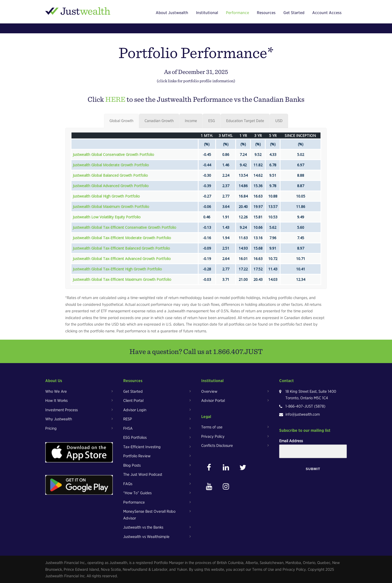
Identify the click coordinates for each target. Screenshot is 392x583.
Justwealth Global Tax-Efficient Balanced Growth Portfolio (121, 248)
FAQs (128, 484)
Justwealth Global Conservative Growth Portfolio (113, 154)
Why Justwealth (59, 419)
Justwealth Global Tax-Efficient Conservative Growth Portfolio (125, 227)
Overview (209, 391)
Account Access (327, 13)
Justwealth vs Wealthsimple (146, 537)
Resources (266, 13)
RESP (128, 419)
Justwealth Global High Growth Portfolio (106, 196)
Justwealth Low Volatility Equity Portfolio (107, 217)
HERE (115, 99)
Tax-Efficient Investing (142, 447)
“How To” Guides (137, 493)
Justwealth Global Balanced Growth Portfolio (110, 175)
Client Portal (133, 401)
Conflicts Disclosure (217, 446)
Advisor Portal (213, 401)
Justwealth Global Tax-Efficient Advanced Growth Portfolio (122, 259)
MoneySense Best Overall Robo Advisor (149, 515)
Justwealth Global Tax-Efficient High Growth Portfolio (117, 269)
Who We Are (56, 391)
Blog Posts (132, 465)
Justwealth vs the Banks (143, 527)
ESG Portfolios (135, 438)
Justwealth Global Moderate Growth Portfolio (111, 165)
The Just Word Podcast (143, 474)
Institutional (207, 13)
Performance (237, 13)
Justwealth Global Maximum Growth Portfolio (111, 207)
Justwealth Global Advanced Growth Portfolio (111, 186)
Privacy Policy (213, 436)
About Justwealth (172, 13)
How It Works (56, 401)
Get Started (294, 13)
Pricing (51, 428)
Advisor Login (135, 410)
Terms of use (212, 427)
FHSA (128, 428)
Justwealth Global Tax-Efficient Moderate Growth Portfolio (122, 238)
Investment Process (61, 410)
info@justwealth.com (303, 414)
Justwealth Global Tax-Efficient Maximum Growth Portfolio (122, 279)
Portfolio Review (137, 456)
